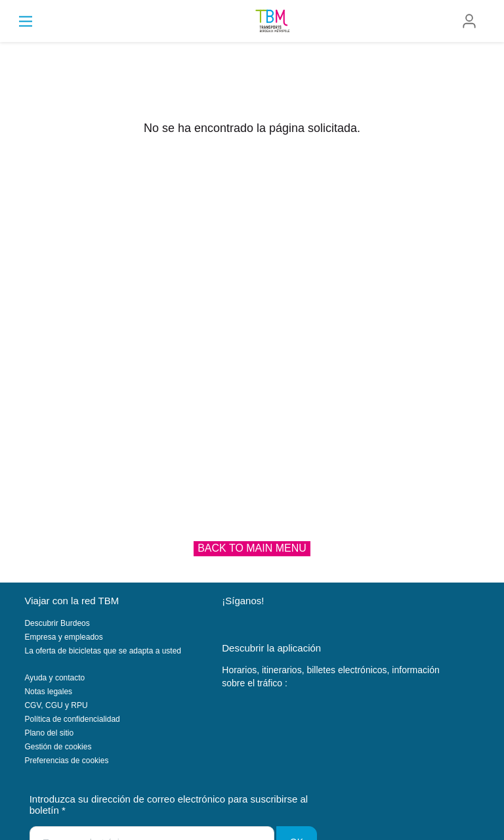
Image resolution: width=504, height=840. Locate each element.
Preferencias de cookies (66, 761)
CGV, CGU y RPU (56, 705)
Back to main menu (252, 548)
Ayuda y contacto (54, 678)
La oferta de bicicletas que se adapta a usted (103, 651)
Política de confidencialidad (72, 719)
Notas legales (48, 692)
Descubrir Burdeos (57, 623)
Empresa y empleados (63, 637)
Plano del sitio (49, 733)
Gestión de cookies (58, 747)
